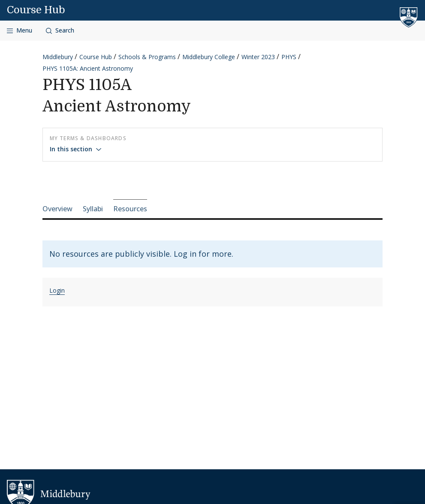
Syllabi (93, 209)
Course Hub (36, 10)
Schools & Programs (147, 57)
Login (57, 290)
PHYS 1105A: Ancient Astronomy (88, 68)
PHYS (289, 57)
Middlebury (58, 57)
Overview (57, 209)
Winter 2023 (258, 57)
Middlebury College (209, 57)
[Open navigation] (20, 31)
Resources (130, 209)
